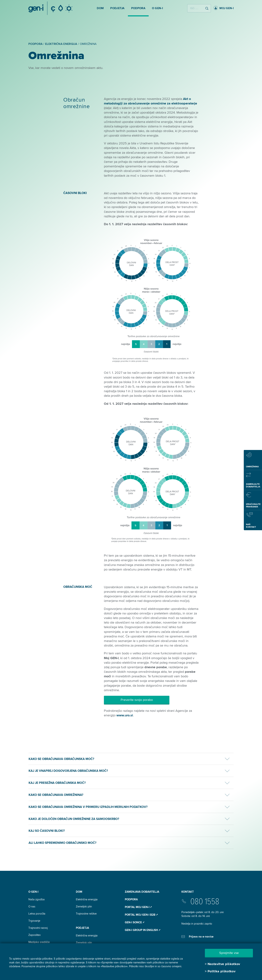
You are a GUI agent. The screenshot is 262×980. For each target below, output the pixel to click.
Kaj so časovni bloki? (47, 831)
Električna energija (87, 899)
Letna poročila (37, 914)
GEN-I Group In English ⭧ (143, 930)
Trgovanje (34, 921)
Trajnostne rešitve (86, 914)
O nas (32, 907)
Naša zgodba (36, 899)
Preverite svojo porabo (137, 700)
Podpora (131, 899)
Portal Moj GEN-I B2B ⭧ (141, 915)
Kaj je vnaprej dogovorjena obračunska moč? (68, 771)
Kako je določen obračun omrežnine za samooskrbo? (74, 819)
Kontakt (188, 892)
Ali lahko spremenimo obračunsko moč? (62, 843)
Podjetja (82, 928)
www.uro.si (125, 715)
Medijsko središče (39, 942)
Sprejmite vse (229, 953)
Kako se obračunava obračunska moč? (61, 759)
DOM (79, 892)
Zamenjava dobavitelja (142, 892)
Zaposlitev (34, 935)
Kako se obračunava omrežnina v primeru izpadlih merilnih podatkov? (88, 807)
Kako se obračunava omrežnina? (56, 795)
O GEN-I (33, 892)
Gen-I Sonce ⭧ (135, 922)
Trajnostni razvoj (38, 928)
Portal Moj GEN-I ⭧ (138, 907)
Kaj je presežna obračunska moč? (57, 783)
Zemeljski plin (84, 907)
